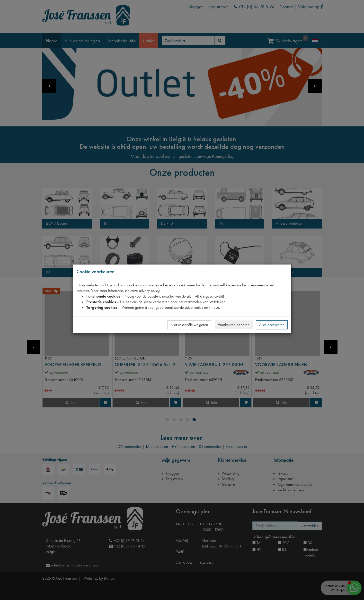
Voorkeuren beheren (234, 325)
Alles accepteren (272, 325)
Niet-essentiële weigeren (189, 325)
